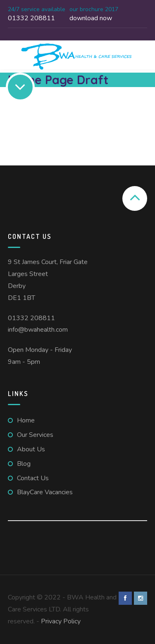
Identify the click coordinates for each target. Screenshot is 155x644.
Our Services (35, 435)
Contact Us (33, 478)
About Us (31, 449)
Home (26, 420)
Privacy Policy (61, 621)
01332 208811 (31, 318)
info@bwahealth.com (38, 330)
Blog (24, 464)
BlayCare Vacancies (45, 492)
